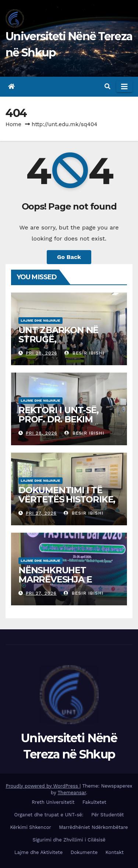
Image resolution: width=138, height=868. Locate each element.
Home (13, 124)
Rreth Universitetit (53, 802)
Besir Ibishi (84, 353)
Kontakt (115, 852)
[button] (107, 87)
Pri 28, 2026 (42, 353)
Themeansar (72, 793)
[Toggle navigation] (124, 87)
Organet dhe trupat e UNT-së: (49, 815)
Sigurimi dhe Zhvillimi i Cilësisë (69, 840)
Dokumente (84, 852)
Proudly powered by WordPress (43, 786)
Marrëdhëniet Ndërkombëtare (93, 827)
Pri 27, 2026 (41, 513)
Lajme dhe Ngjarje (40, 320)
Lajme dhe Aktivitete (38, 852)
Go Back (69, 257)
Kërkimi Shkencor (30, 827)
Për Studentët (107, 815)
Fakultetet (94, 802)
